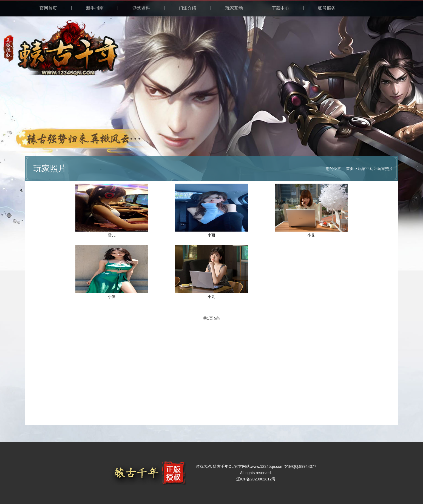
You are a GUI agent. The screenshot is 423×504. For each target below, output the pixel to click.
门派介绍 (188, 8)
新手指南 (95, 8)
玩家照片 (385, 169)
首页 (350, 169)
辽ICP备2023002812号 (256, 479)
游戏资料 (141, 8)
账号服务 (327, 8)
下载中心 (280, 8)
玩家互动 (234, 8)
